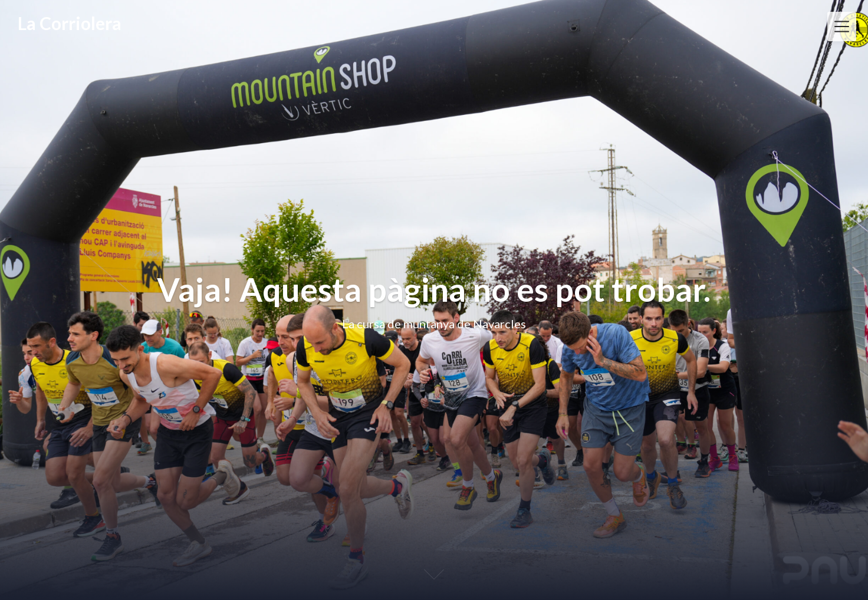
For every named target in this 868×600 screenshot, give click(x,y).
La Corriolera (70, 23)
